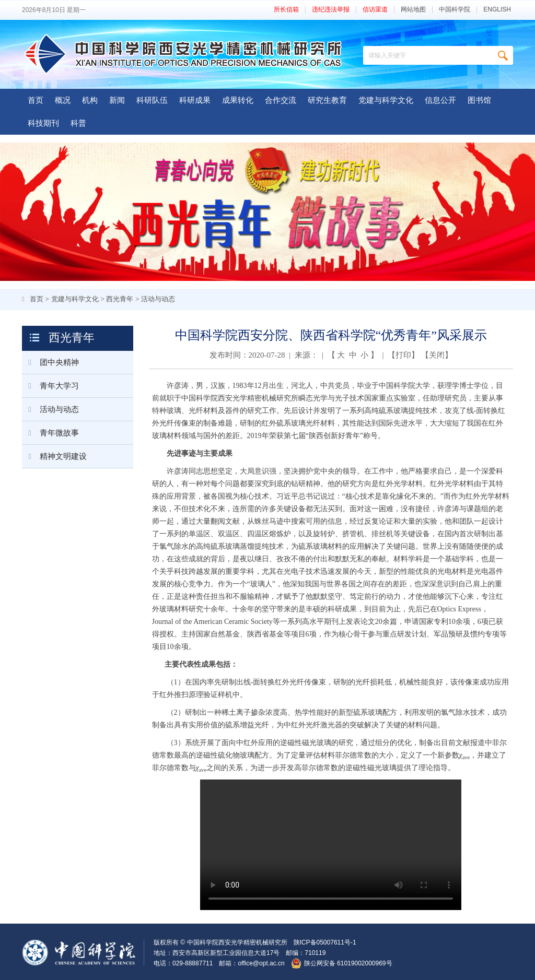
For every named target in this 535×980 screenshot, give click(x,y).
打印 (403, 355)
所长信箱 (286, 10)
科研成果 (195, 100)
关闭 (437, 355)
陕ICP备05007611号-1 (325, 942)
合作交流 (281, 100)
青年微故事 (50, 433)
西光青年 (120, 299)
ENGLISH (497, 10)
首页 (36, 100)
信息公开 (440, 100)
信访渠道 (375, 10)
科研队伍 (152, 100)
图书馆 (479, 100)
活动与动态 (158, 299)
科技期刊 (43, 123)
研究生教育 (327, 100)
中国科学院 (455, 10)
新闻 (117, 100)
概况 (63, 100)
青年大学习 (50, 386)
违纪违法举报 (331, 10)
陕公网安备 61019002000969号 (348, 963)
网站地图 (413, 10)
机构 (90, 100)
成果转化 (238, 100)
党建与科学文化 (386, 100)
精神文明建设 (54, 456)
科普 (78, 123)
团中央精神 (50, 362)
